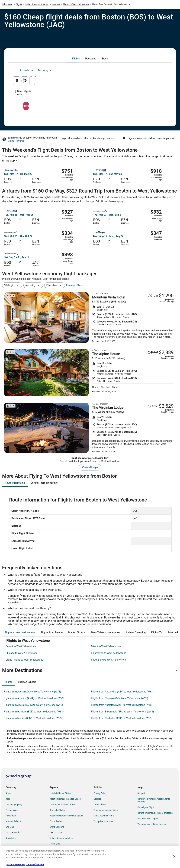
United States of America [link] (37, 4)
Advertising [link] (11, 838)
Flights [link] (19, 4)
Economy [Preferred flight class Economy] (156, 70)
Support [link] (141, 793)
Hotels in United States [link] (60, 793)
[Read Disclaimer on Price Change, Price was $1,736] (153, 296)
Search (90, 103)
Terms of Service (35, 864)
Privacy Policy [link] (100, 793)
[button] (90, 670)
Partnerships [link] (12, 810)
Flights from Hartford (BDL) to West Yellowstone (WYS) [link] (34, 712)
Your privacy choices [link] (103, 821)
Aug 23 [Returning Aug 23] (155, 82)
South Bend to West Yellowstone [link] (109, 660)
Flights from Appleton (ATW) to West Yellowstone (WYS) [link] (122, 705)
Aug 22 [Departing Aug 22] (129, 82)
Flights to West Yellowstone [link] (76, 4)
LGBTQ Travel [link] (56, 833)
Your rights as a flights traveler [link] (152, 824)
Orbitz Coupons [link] (57, 827)
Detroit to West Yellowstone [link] (21, 646)
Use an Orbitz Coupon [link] (148, 819)
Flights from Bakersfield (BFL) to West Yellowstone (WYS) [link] (122, 712)
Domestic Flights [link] (57, 810)
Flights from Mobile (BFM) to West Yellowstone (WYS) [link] (33, 718)
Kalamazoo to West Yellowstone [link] (109, 653)
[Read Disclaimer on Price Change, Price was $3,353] (153, 406)
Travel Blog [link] (55, 844)
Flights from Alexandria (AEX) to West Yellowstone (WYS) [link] (122, 692)
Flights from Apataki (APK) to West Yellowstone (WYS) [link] (33, 705)
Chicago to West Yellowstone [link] (22, 653)
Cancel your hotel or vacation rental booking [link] (154, 800)
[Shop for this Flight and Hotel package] (133, 317)
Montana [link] (56, 4)
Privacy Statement (16, 864)
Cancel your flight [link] (146, 807)
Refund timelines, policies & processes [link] (155, 813)
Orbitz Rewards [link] (13, 833)
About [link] (8, 793)
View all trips (90, 467)
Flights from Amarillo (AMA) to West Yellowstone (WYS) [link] (34, 698)
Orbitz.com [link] (7, 4)
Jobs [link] (8, 799)
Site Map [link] (10, 827)
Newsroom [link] (11, 816)
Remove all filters (74, 285)
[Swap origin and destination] (65, 80)
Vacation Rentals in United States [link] (65, 799)
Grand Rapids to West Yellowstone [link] (24, 660)
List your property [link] (14, 805)
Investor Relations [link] (14, 821)
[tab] (76, 59)
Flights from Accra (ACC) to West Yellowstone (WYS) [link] (32, 692)
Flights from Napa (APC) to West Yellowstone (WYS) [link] (120, 698)
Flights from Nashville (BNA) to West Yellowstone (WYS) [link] (122, 718)
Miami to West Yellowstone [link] (106, 646)
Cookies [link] (97, 799)
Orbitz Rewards (16, 141)
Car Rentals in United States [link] (63, 805)
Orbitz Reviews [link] (57, 821)
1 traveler (138, 70)
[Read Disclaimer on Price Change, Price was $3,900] (153, 352)
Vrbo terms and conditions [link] (106, 810)
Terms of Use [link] (100, 805)
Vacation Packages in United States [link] (66, 816)
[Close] (174, 856)
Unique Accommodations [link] (61, 838)
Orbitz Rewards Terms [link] (104, 816)
